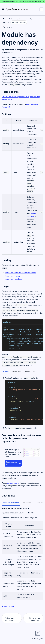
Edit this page (8, 606)
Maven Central (7, 99)
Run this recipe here (13, 463)
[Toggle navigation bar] (3, 9)
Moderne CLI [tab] (30, 372)
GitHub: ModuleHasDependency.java (15, 97)
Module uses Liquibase (13, 279)
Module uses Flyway (12, 276)
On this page (8, 27)
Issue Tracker (35, 97)
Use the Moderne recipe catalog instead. (28, 2)
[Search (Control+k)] (41, 9)
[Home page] (4, 19)
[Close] (43, 2)
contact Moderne (13, 483)
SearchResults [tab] (28, 502)
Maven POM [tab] (17, 372)
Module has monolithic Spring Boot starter (20, 273)
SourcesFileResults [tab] (11, 502)
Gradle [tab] (6, 372)
